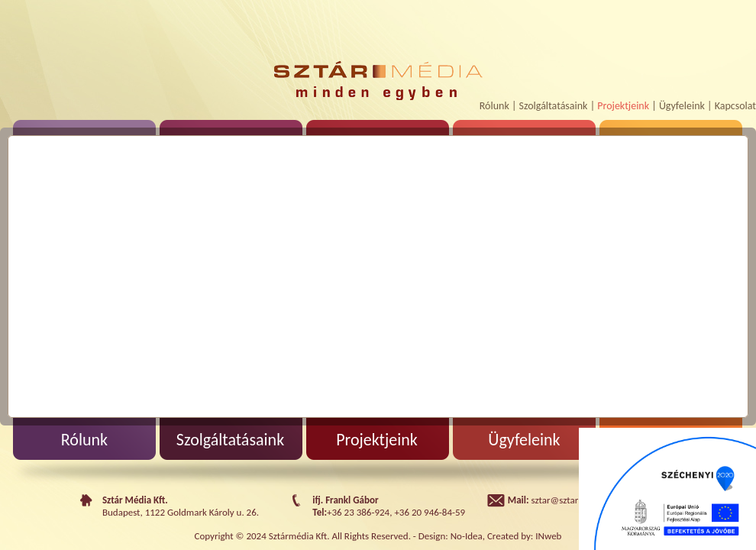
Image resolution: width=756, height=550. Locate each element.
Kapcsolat (735, 106)
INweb (548, 536)
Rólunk (494, 106)
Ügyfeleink (682, 106)
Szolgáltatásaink (554, 106)
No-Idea (467, 536)
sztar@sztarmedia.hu (574, 500)
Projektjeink (623, 106)
